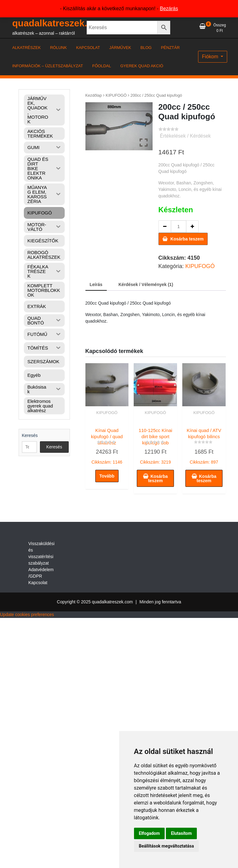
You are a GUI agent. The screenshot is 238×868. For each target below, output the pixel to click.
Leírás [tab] (96, 284)
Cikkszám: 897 (204, 445)
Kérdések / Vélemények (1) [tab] (146, 284)
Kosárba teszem (187, 239)
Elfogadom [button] (149, 833)
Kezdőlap (94, 95)
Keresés (30, 435)
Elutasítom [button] (181, 833)
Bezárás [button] (169, 9)
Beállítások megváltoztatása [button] (167, 846)
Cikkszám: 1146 (107, 445)
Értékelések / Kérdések (186, 136)
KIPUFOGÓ (116, 95)
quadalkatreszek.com (59, 23)
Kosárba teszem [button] (158, 478)
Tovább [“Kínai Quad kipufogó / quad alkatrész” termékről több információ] (107, 476)
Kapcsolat (38, 583)
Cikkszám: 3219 (155, 445)
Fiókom (211, 57)
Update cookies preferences (27, 615)
